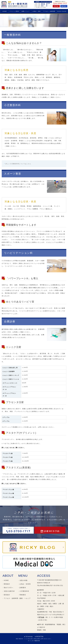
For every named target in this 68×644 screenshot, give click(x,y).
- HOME (6, 580)
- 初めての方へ (8, 588)
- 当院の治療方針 (9, 591)
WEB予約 (40, 637)
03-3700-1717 (48, 586)
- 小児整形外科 (24, 591)
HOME (5, 11)
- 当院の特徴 (23, 580)
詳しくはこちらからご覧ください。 (14, 484)
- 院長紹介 (6, 595)
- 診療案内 (22, 588)
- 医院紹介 (6, 584)
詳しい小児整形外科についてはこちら (18, 164)
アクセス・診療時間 (49, 11)
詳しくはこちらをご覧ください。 (14, 448)
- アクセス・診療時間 (10, 598)
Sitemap (29, 637)
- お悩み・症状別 (24, 584)
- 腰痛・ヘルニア (24, 598)
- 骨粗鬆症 (22, 595)
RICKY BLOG (62, 11)
